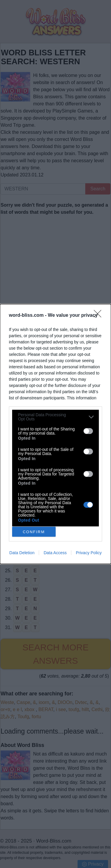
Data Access (55, 553)
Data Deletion (22, 553)
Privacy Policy (89, 553)
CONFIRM (34, 532)
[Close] (99, 316)
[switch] (88, 431)
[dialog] (55, 434)
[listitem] (55, 417)
